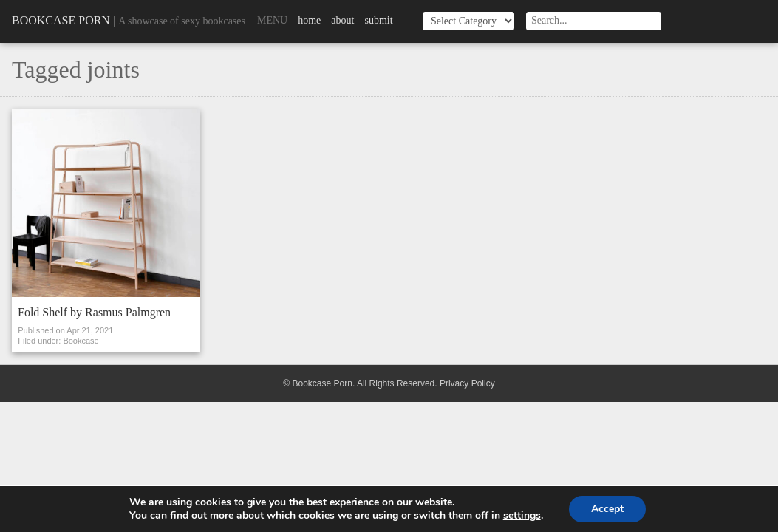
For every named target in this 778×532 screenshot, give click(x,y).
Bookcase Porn (61, 20)
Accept (607, 509)
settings (522, 516)
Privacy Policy (467, 383)
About (342, 20)
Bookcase (81, 341)
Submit (378, 20)
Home (309, 20)
